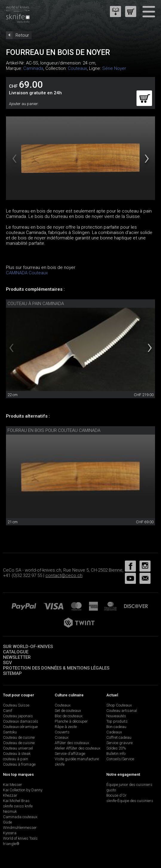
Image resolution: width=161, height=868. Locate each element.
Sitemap (12, 673)
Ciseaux (62, 737)
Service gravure (119, 743)
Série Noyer (114, 68)
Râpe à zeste (66, 727)
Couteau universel (18, 748)
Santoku (10, 732)
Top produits (117, 721)
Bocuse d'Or (116, 795)
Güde (7, 822)
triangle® (11, 844)
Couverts (62, 732)
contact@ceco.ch (64, 575)
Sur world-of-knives (28, 647)
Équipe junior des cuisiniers (129, 785)
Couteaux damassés (21, 721)
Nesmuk (10, 811)
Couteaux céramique (20, 727)
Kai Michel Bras (16, 801)
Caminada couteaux (20, 817)
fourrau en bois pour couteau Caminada (54, 430)
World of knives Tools (20, 838)
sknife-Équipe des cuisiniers (130, 801)
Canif (8, 711)
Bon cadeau (116, 727)
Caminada (33, 68)
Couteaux (77, 68)
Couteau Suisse (16, 705)
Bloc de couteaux (69, 716)
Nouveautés (116, 716)
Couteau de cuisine (19, 737)
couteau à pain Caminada (36, 304)
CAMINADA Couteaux (27, 273)
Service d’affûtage (70, 754)
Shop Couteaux (119, 705)
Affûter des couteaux (72, 743)
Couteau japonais (18, 716)
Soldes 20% (116, 748)
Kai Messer (13, 785)
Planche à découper (71, 721)
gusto (111, 790)
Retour (22, 35)
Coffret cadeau (119, 737)
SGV (7, 663)
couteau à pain (16, 759)
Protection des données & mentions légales (56, 668)
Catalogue (16, 652)
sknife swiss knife (18, 806)
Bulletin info (116, 754)
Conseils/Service (120, 759)
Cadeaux (114, 732)
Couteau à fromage (19, 764)
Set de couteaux (68, 711)
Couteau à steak (17, 754)
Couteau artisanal (122, 711)
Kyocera (10, 833)
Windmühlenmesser (20, 828)
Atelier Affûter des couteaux (78, 748)
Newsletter (17, 657)
